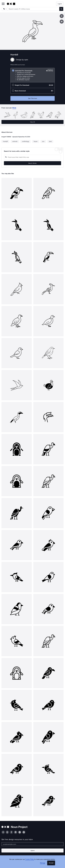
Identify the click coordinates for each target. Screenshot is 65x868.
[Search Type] (5, 9)
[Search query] (32, 157)
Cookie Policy (30, 859)
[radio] (33, 75)
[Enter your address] (32, 844)
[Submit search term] (61, 9)
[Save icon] (62, 16)
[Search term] (34, 9)
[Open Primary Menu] (3, 4)
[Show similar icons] (62, 22)
